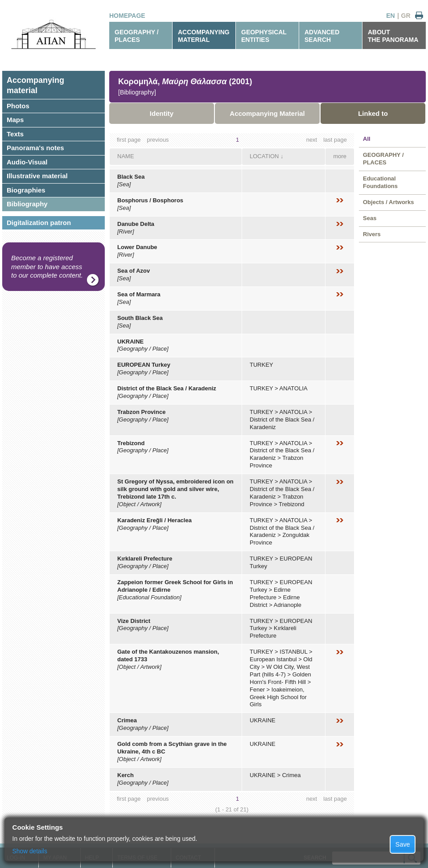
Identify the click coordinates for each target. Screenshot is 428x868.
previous (158, 140)
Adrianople (288, 605)
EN (390, 16)
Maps (15, 120)
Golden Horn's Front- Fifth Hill (280, 678)
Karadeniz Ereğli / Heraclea (154, 520)
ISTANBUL (293, 652)
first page (129, 140)
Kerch (126, 775)
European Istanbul (273, 659)
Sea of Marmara (139, 294)
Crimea (127, 720)
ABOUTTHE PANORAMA (393, 36)
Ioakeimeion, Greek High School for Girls (278, 697)
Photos (18, 106)
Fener (257, 690)
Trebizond (131, 443)
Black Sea (131, 177)
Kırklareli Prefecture (145, 559)
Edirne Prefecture (270, 594)
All (367, 139)
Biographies (26, 190)
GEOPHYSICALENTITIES (264, 36)
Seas (370, 218)
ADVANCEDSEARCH (322, 36)
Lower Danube (137, 247)
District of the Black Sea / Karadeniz (167, 388)
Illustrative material (37, 176)
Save (403, 844)
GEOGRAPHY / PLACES (137, 36)
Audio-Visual (27, 162)
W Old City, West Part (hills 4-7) (280, 671)
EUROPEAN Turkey (144, 365)
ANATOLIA (294, 388)
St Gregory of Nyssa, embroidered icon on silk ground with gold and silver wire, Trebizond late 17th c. (175, 489)
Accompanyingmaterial (35, 85)
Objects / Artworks (388, 202)
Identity (162, 113)
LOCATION (264, 156)
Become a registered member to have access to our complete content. (47, 266)
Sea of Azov (134, 271)
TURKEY (261, 365)
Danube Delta (136, 224)
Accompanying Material (267, 113)
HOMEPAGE (127, 16)
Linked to (373, 113)
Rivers (372, 234)
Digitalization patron (39, 223)
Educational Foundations (380, 182)
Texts (15, 134)
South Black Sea (140, 318)
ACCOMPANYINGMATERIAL (204, 36)
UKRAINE (130, 342)
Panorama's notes (35, 148)
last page (335, 140)
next (312, 140)
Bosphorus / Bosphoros (150, 200)
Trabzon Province (141, 412)
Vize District (134, 621)
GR (406, 16)
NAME (126, 156)
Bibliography (27, 204)
